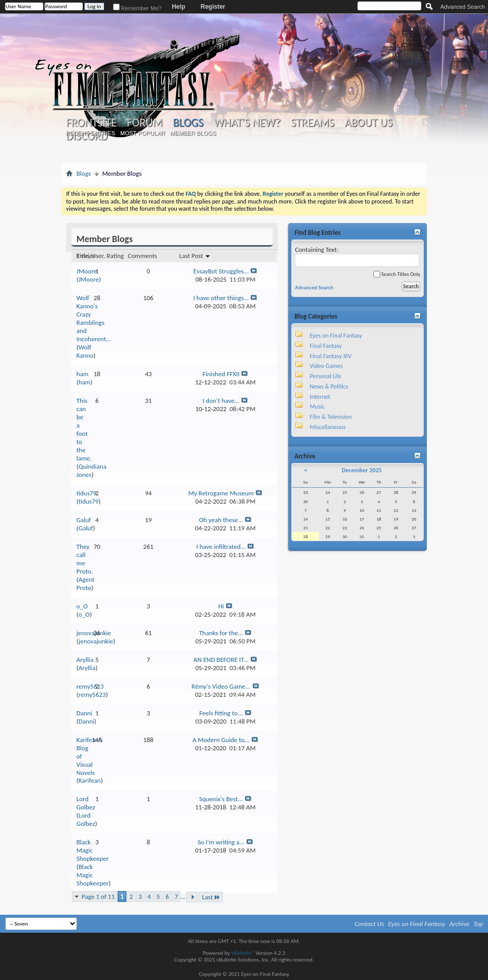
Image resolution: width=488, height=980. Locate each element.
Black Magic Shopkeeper (93, 850)
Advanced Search (463, 7)
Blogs (188, 123)
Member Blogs (193, 133)
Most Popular (143, 133)
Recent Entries (90, 133)
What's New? (247, 123)
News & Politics (329, 386)
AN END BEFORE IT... (221, 660)
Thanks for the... (221, 633)
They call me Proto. (85, 559)
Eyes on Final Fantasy (336, 336)
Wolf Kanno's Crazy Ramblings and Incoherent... (94, 318)
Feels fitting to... (221, 713)
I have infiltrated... (221, 547)
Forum (145, 123)
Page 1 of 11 (98, 896)
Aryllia (85, 660)
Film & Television (331, 417)
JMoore (87, 271)
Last (211, 897)
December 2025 (362, 470)
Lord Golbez (86, 803)
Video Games (326, 366)
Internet (320, 397)
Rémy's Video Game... (221, 686)
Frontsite (91, 123)
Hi (221, 606)
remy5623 (90, 686)
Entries (86, 256)
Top (478, 924)
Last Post (195, 256)
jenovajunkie (96, 641)
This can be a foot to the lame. (84, 429)
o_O (82, 606)
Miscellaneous (328, 427)
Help (178, 7)
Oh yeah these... (221, 520)
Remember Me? (137, 8)
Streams (313, 123)
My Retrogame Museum (221, 493)
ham (82, 374)
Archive (459, 924)
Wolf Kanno (85, 351)
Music (317, 406)
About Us (369, 123)
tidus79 (87, 493)
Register (213, 7)
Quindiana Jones (91, 470)
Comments (143, 256)
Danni (85, 713)
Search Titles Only (397, 274)
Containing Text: (357, 256)
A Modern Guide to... (221, 740)
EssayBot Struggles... (221, 271)
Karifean (90, 780)
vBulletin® (243, 953)
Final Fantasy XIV (331, 356)
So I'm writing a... (221, 842)
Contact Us (370, 924)
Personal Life (326, 376)
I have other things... (221, 298)
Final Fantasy (326, 346)
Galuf (84, 520)
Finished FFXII (221, 374)
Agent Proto (86, 584)
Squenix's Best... (221, 799)
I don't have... (221, 401)
